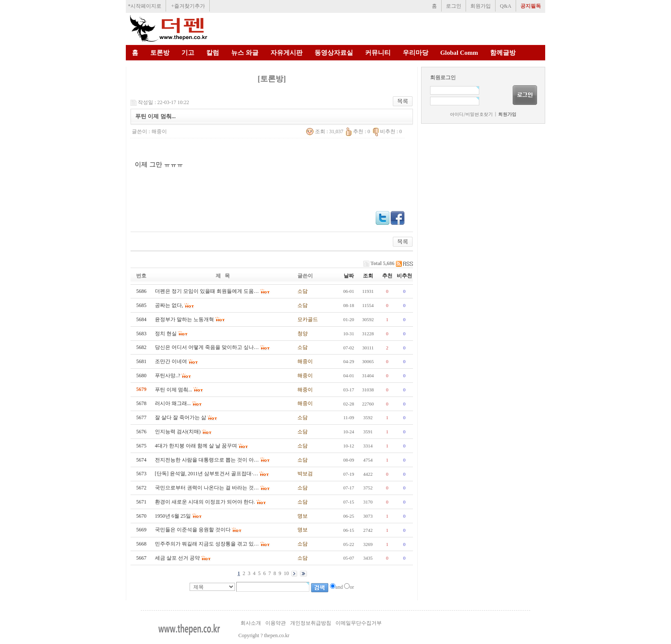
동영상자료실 (334, 53)
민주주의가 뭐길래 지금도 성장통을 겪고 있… (207, 544)
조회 (368, 276)
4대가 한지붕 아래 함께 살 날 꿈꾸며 (196, 446)
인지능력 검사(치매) (178, 432)
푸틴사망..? (168, 376)
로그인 (454, 6)
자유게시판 (287, 53)
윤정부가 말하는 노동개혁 (184, 319)
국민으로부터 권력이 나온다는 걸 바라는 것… (207, 488)
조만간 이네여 (171, 361)
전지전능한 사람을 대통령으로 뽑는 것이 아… (207, 460)
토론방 (160, 53)
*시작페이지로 (145, 6)
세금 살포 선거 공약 (177, 558)
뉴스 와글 (245, 53)
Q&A (506, 6)
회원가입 (481, 6)
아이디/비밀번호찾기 (471, 114)
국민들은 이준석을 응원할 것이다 (193, 530)
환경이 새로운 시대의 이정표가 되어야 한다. (205, 502)
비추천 (404, 276)
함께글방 (503, 53)
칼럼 (213, 53)
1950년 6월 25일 (173, 516)
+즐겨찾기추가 (188, 6)
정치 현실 (166, 334)
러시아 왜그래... (173, 403)
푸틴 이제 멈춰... (174, 390)
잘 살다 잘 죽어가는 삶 (181, 417)
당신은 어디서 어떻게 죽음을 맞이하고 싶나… (207, 347)
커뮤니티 (378, 53)
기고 (188, 53)
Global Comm (459, 53)
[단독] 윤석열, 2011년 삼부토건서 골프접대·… (207, 474)
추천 (387, 276)
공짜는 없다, (169, 305)
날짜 (349, 276)
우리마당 (416, 53)
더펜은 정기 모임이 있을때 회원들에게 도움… (207, 291)
